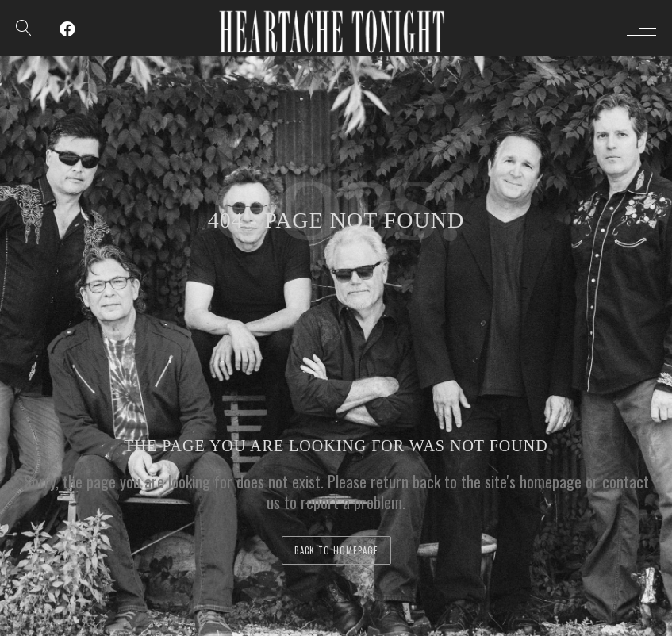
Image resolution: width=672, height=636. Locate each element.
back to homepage (336, 550)
